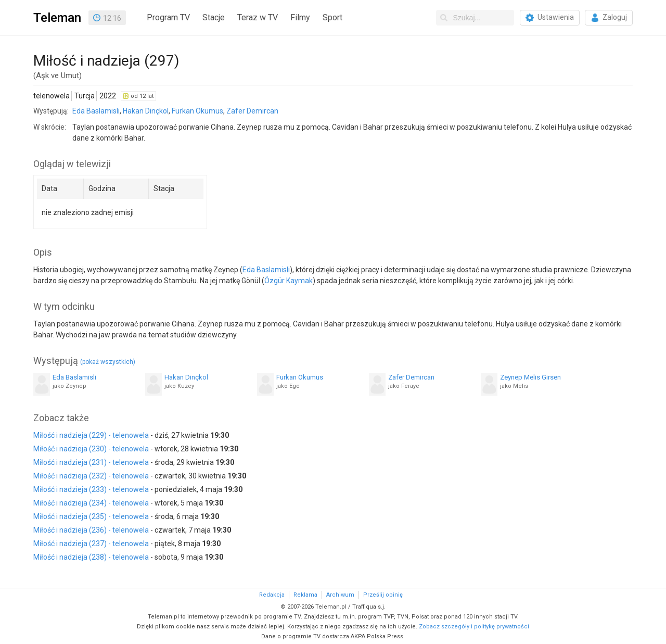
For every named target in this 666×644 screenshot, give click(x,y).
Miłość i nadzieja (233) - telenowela (91, 489)
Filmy (300, 17)
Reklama (305, 595)
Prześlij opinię (383, 595)
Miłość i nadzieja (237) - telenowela (91, 544)
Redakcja (272, 595)
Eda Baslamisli (96, 111)
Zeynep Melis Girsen (530, 377)
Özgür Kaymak (289, 281)
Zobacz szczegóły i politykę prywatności (474, 627)
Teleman (57, 18)
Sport (332, 17)
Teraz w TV (258, 17)
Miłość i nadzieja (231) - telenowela (91, 462)
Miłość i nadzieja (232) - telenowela (91, 476)
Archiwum (340, 595)
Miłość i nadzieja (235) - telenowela (91, 516)
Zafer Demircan (252, 111)
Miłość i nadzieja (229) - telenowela (91, 435)
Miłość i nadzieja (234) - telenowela (91, 503)
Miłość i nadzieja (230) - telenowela (91, 449)
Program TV (168, 17)
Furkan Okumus (197, 111)
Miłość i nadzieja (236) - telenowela (91, 530)
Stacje (214, 17)
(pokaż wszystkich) (108, 362)
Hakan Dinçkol (146, 111)
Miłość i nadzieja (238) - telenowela (91, 557)
